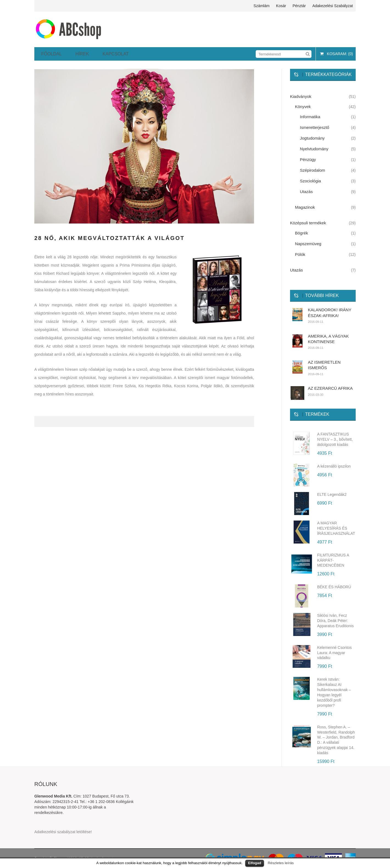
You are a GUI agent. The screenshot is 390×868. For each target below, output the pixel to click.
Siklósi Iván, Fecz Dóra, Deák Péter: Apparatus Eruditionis (335, 621)
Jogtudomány (312, 138)
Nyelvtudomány (314, 149)
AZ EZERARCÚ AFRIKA (330, 388)
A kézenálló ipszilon (334, 466)
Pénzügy (308, 159)
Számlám (261, 6)
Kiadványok (301, 96)
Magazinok (305, 207)
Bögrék (302, 233)
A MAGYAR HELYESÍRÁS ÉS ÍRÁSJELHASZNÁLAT (336, 528)
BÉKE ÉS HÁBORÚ (334, 587)
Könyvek (303, 107)
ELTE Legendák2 (332, 494)
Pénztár (299, 6)
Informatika (310, 117)
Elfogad (255, 863)
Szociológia (310, 181)
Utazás (306, 192)
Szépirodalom (313, 170)
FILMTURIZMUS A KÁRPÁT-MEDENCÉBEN (333, 560)
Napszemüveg (308, 244)
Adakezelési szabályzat (333, 6)
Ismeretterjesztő (315, 127)
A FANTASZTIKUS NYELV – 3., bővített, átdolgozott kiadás (335, 439)
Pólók (300, 254)
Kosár (281, 6)
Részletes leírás (281, 863)
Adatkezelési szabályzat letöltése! (63, 832)
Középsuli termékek (308, 223)
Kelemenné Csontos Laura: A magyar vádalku (335, 653)
